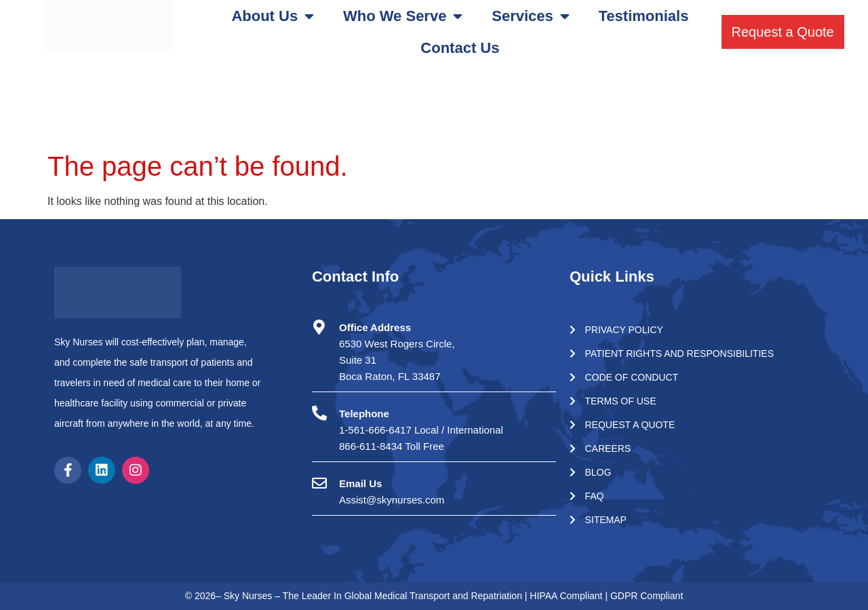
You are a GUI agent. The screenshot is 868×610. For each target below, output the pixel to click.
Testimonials (644, 16)
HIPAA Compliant (567, 596)
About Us (273, 16)
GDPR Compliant (647, 596)
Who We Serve (403, 16)
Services (531, 16)
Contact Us (460, 48)
